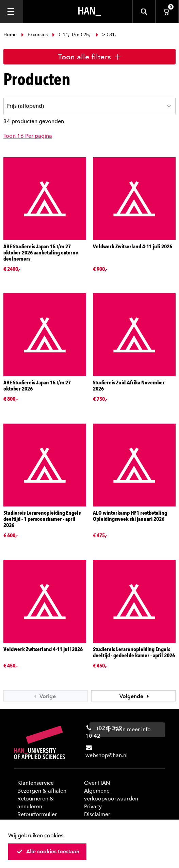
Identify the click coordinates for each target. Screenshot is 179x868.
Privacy (93, 806)
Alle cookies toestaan (48, 851)
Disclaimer (97, 814)
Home (11, 35)
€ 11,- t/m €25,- (72, 35)
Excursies (34, 35)
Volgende (135, 696)
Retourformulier (37, 814)
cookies (54, 835)
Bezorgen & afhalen (42, 791)
